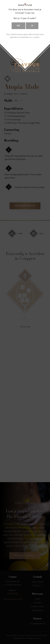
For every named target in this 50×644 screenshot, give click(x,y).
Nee (19, 26)
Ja (32, 26)
